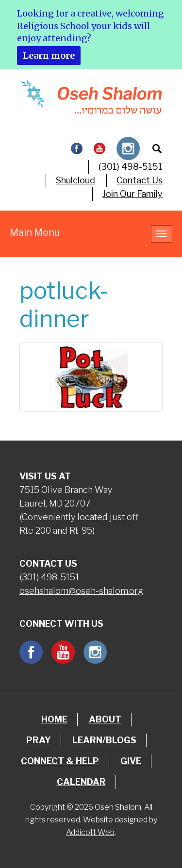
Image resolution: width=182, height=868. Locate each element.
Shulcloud (75, 180)
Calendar (81, 782)
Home (54, 719)
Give (131, 761)
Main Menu (35, 232)
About (105, 719)
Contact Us (140, 180)
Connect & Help (60, 761)
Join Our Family (132, 194)
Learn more (49, 56)
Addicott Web (90, 832)
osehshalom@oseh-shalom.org (81, 591)
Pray (39, 740)
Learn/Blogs (104, 740)
